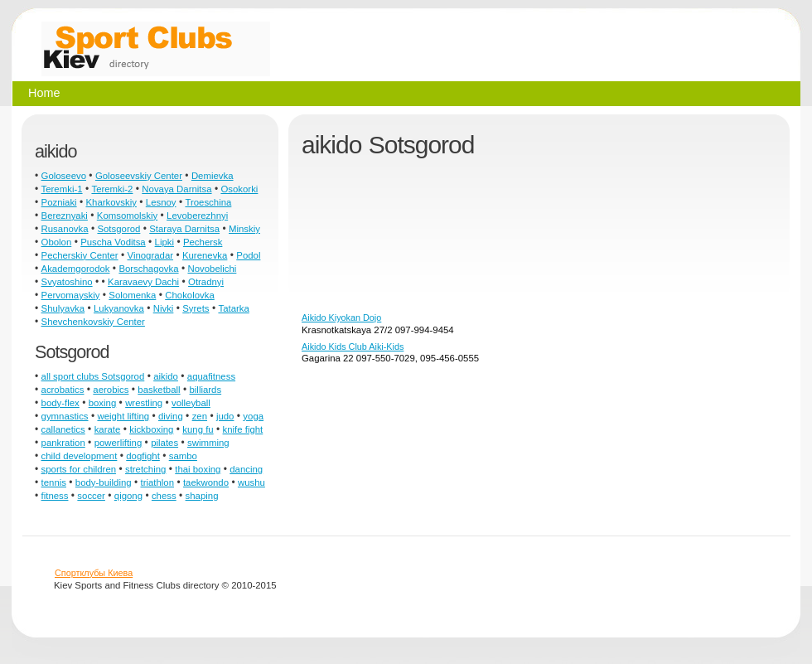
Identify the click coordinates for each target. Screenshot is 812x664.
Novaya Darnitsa (176, 189)
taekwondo (206, 482)
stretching (145, 469)
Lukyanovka (119, 308)
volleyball (191, 403)
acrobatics (63, 390)
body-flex (60, 403)
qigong (128, 496)
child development (80, 456)
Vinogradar (151, 255)
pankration (63, 443)
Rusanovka (65, 229)
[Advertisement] (383, 241)
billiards (206, 390)
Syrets (196, 308)
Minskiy (244, 229)
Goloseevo (64, 176)
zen (200, 416)
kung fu (198, 429)
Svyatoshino (67, 282)
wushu (251, 482)
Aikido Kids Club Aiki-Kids (353, 347)
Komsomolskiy (127, 216)
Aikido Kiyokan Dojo (341, 317)
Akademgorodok (76, 269)
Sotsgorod (118, 229)
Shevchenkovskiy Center (93, 322)
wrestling (144, 403)
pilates (164, 443)
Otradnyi (206, 282)
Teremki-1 (62, 189)
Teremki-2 (112, 189)
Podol (248, 255)
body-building (104, 482)
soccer (91, 496)
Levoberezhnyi (197, 216)
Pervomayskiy (71, 295)
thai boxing (198, 469)
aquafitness (211, 376)
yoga (253, 416)
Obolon (57, 242)
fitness (55, 496)
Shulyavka (63, 308)
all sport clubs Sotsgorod (93, 376)
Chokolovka (190, 295)
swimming (208, 443)
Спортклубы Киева (94, 573)
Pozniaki (59, 202)
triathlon (158, 482)
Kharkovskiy (111, 202)
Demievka (213, 176)
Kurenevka (205, 255)
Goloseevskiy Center (139, 176)
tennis (54, 482)
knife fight (243, 429)
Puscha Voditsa (113, 242)
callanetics (63, 429)
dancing (246, 469)
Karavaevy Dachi (143, 282)
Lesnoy (161, 202)
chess (164, 496)
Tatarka (233, 308)
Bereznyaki (65, 216)
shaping (202, 496)
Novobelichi (212, 269)
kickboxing (151, 429)
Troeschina (208, 202)
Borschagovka (148, 269)
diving (171, 416)
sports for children (79, 469)
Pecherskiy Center (80, 255)
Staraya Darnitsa (184, 229)
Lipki (164, 242)
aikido (166, 376)
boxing (103, 403)
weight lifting (123, 416)
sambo (183, 456)
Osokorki (239, 189)
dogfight (143, 456)
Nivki (164, 308)
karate (108, 429)
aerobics (111, 390)
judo (225, 416)
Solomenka (132, 295)
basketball (159, 390)
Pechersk (203, 242)
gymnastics (65, 416)
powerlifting (118, 443)
